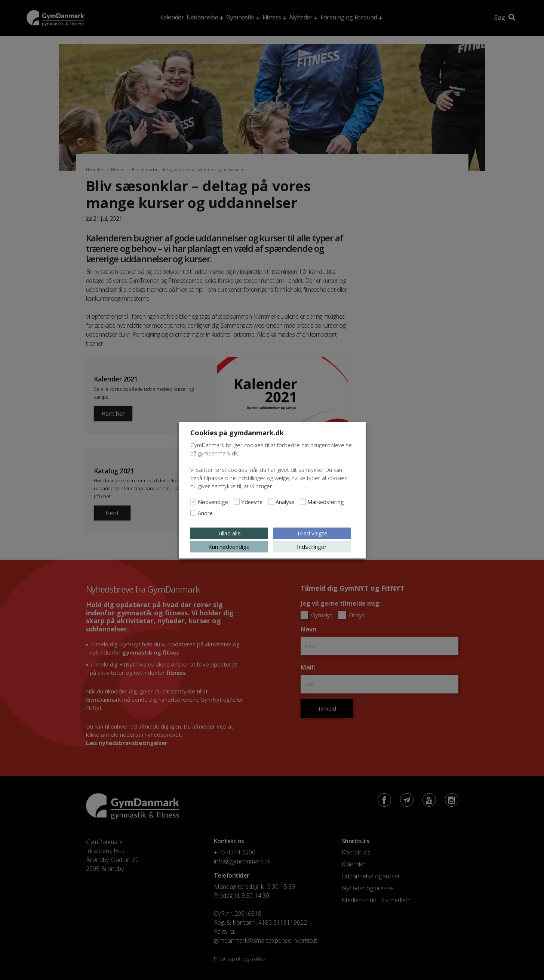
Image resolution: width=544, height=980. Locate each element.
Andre (205, 513)
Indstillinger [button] (312, 546)
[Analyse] (271, 501)
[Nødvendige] (193, 501)
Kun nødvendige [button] (229, 546)
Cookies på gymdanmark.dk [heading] (237, 432)
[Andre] (193, 513)
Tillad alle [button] (229, 533)
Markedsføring (326, 501)
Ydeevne (252, 501)
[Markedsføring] (303, 501)
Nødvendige (213, 501)
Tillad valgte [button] (312, 533)
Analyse (285, 501)
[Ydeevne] (237, 501)
